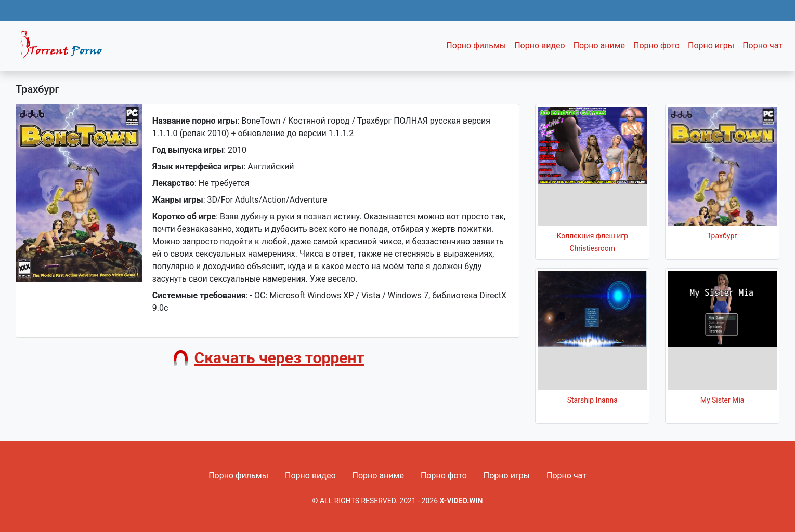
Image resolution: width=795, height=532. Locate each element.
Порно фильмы (476, 45)
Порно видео (540, 45)
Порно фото (656, 45)
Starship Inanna (592, 400)
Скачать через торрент (279, 358)
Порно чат (763, 45)
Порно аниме (599, 45)
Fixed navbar (66, 48)
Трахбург (722, 236)
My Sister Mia (722, 400)
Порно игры (711, 45)
